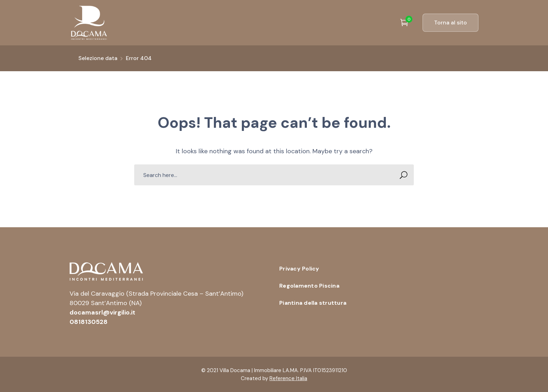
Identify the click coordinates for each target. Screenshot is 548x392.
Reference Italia (288, 378)
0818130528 (89, 322)
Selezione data (98, 58)
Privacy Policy (299, 269)
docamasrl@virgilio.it (102, 312)
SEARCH (401, 175)
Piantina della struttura (313, 303)
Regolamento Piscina (309, 286)
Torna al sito (450, 23)
